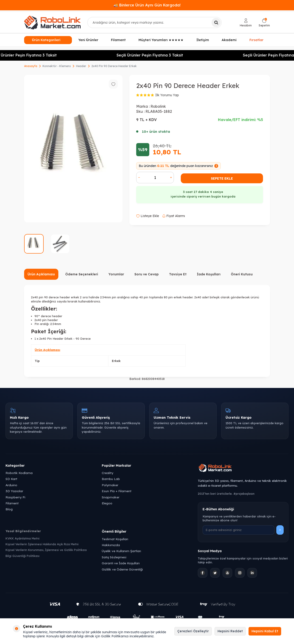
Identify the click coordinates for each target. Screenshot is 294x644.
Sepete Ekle (222, 178)
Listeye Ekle (148, 216)
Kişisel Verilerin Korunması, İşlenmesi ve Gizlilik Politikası (46, 550)
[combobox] (154, 23)
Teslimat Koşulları (115, 539)
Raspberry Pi (15, 497)
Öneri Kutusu (242, 274)
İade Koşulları (209, 274)
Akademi (229, 40)
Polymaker (110, 485)
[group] (73, 149)
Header (81, 66)
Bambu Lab (111, 479)
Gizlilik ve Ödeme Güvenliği (122, 569)
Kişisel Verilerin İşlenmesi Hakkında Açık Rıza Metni (42, 544)
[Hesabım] (246, 23)
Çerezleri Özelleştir (193, 631)
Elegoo (107, 503)
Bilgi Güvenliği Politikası (23, 556)
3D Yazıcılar (14, 491)
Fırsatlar (256, 40)
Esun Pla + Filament (117, 491)
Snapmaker (111, 497)
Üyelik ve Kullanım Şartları (121, 551)
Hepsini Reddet (230, 631)
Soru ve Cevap (147, 274)
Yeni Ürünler (88, 40)
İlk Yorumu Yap (167, 95)
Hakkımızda (111, 545)
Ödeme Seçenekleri (82, 274)
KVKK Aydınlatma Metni (23, 538)
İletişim (203, 40)
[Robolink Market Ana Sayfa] (243, 469)
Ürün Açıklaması (41, 274)
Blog (9, 509)
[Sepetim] (264, 23)
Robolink (158, 106)
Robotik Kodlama (19, 473)
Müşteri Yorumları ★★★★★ (161, 40)
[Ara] (216, 23)
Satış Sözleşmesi (114, 557)
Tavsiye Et (178, 274)
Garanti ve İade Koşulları (121, 563)
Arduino (11, 485)
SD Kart (11, 479)
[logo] (52, 23)
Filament (118, 40)
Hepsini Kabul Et (265, 631)
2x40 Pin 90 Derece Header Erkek (114, 66)
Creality (107, 473)
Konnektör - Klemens (57, 66)
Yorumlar (116, 274)
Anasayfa (31, 66)
